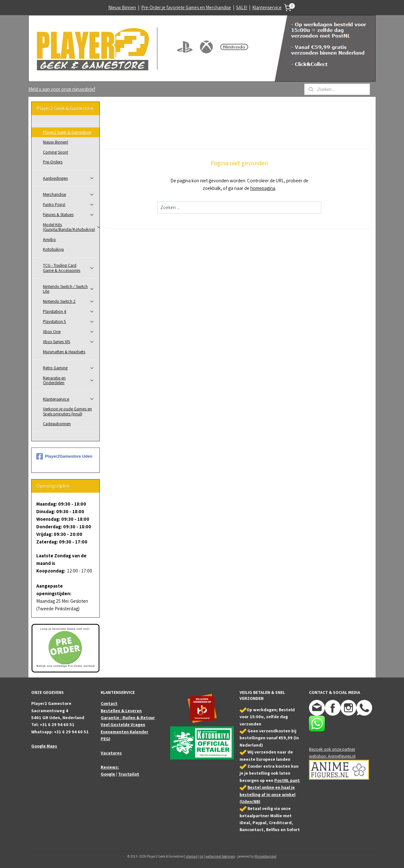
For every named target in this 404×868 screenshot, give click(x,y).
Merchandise (69, 194)
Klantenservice (267, 7)
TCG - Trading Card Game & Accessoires (69, 268)
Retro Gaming (69, 368)
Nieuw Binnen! (56, 142)
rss (201, 856)
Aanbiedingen (69, 178)
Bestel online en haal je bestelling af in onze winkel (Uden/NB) (267, 794)
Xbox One (69, 331)
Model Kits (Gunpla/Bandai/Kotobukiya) (71, 227)
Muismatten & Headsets (64, 352)
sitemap (192, 856)
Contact (109, 703)
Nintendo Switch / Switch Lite (69, 289)
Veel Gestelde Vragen (123, 724)
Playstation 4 (69, 311)
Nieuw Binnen (122, 7)
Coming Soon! (56, 152)
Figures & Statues (69, 214)
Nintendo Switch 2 (69, 301)
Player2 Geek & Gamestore (67, 132)
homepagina (262, 188)
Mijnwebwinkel (265, 856)
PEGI (105, 739)
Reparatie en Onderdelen (69, 380)
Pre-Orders (53, 162)
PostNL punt (287, 780)
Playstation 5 (69, 321)
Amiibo (49, 239)
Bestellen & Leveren (121, 711)
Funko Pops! (69, 204)
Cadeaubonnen (57, 424)
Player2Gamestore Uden (64, 456)
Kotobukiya (53, 249)
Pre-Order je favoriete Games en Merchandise (186, 7)
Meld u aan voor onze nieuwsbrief (62, 89)
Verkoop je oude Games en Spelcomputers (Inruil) (67, 411)
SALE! (242, 7)
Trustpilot (129, 774)
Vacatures (111, 753)
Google (108, 774)
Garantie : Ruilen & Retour (128, 718)
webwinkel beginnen (220, 856)
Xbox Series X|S (69, 342)
